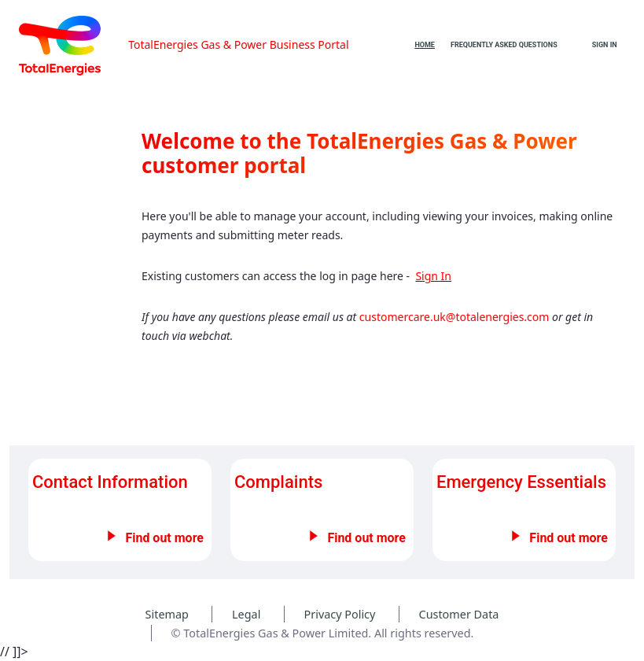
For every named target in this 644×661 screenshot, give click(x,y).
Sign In (605, 45)
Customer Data (459, 614)
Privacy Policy (340, 614)
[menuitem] (425, 45)
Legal (246, 614)
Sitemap (167, 614)
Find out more (164, 538)
